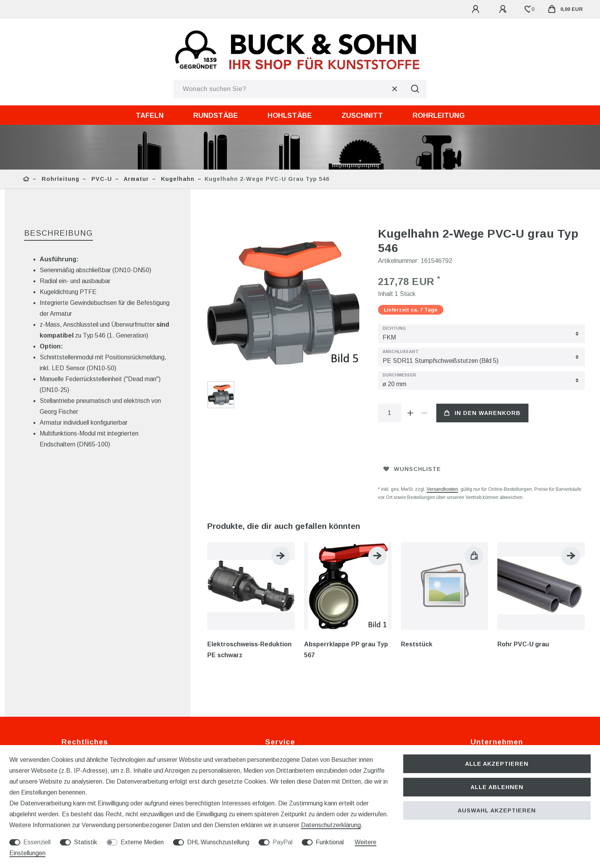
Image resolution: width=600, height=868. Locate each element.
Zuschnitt (362, 115)
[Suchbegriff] (288, 89)
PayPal (283, 842)
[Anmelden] (477, 9)
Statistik (86, 842)
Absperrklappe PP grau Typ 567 (346, 650)
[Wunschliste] (528, 9)
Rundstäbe (216, 115)
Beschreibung (59, 233)
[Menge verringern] (425, 413)
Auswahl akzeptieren (497, 810)
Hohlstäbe (290, 115)
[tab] (59, 234)
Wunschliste (412, 469)
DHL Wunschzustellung (218, 842)
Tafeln (150, 115)
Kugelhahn (177, 179)
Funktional (330, 842)
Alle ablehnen (497, 787)
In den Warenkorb (482, 413)
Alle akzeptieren (497, 764)
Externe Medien (142, 842)
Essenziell (37, 842)
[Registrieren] (504, 9)
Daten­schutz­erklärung (331, 825)
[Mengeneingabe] (390, 413)
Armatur (136, 179)
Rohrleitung (439, 115)
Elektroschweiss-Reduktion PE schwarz (249, 650)
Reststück (417, 644)
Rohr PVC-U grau (523, 644)
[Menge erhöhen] (411, 413)
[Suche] (415, 89)
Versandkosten (442, 489)
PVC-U (101, 179)
